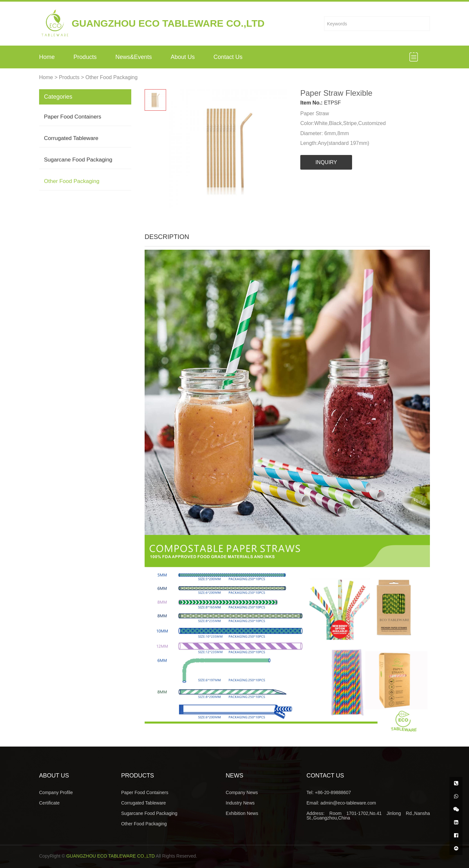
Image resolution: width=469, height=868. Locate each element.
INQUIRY (326, 162)
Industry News (240, 803)
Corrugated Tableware (71, 138)
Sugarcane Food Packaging (78, 160)
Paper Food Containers (73, 117)
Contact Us (228, 57)
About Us (183, 57)
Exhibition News (242, 813)
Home (47, 57)
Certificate (49, 803)
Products (85, 57)
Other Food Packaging (111, 77)
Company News (242, 792)
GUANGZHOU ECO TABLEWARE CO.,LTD (110, 856)
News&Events (134, 57)
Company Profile (56, 792)
